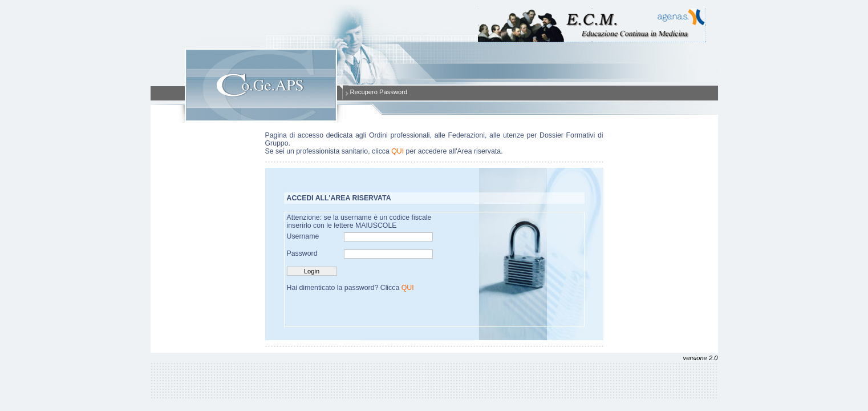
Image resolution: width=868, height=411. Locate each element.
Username (303, 236)
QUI (398, 151)
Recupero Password (379, 92)
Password (302, 253)
